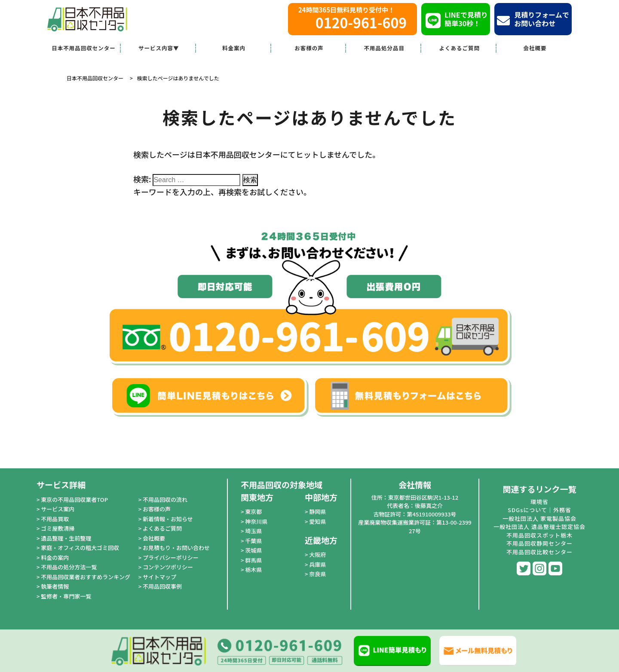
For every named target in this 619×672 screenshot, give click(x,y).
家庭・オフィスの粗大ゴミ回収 (80, 548)
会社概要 (535, 48)
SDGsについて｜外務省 (539, 510)
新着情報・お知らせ (168, 519)
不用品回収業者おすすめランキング (86, 577)
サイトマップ (159, 577)
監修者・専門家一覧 (66, 596)
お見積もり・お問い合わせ (176, 548)
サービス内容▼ (159, 48)
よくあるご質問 (459, 48)
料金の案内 (55, 557)
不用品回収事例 (162, 586)
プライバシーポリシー (171, 557)
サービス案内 (58, 509)
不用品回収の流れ (165, 499)
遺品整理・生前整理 (66, 538)
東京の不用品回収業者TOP (74, 499)
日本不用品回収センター (84, 48)
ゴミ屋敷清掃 (58, 528)
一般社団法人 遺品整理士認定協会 (539, 527)
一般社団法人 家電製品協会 (539, 518)
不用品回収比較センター (539, 552)
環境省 (539, 502)
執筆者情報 (55, 586)
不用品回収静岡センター (539, 543)
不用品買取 (55, 519)
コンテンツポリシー (168, 567)
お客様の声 (309, 48)
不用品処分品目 (385, 48)
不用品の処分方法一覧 (69, 567)
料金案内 (234, 48)
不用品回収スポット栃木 (539, 535)
